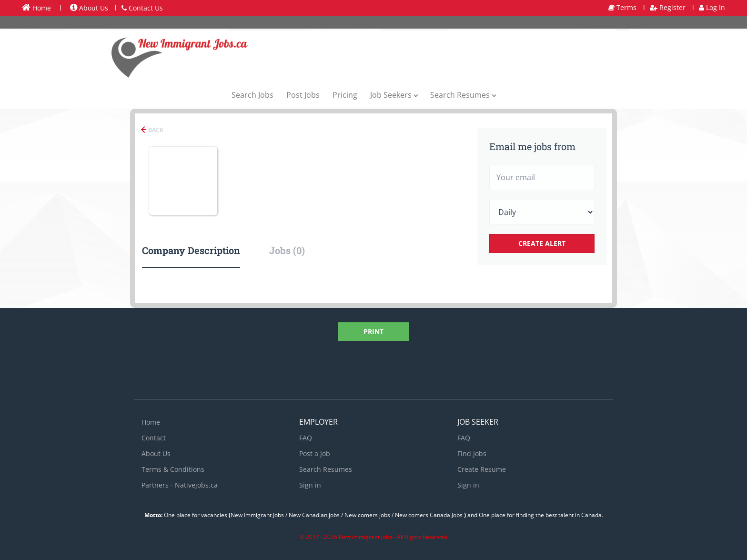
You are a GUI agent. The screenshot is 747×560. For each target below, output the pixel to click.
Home (36, 8)
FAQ (306, 438)
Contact (154, 438)
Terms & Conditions (173, 469)
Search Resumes (326, 469)
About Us (89, 8)
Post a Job (315, 453)
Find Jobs (472, 453)
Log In (712, 7)
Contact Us (142, 8)
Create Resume (482, 469)
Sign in (310, 485)
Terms (622, 7)
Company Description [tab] (191, 250)
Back (155, 130)
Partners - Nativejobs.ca (180, 485)
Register (668, 7)
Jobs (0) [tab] (287, 250)
